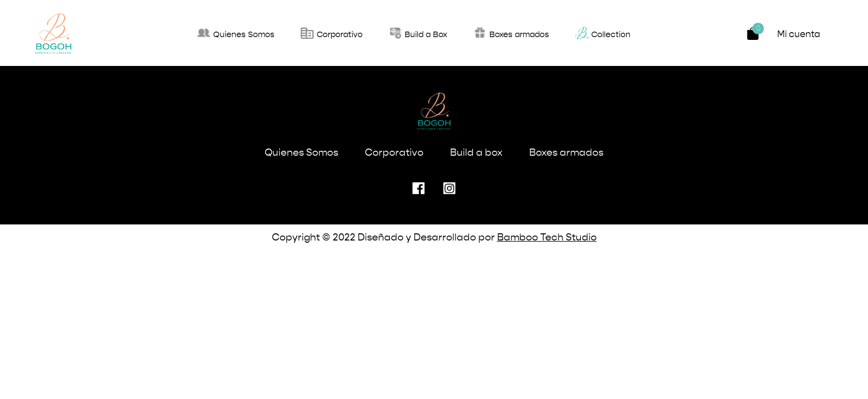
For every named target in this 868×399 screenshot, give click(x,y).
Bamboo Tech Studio (547, 238)
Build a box (476, 153)
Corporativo (394, 153)
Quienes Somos (301, 153)
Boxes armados (566, 153)
